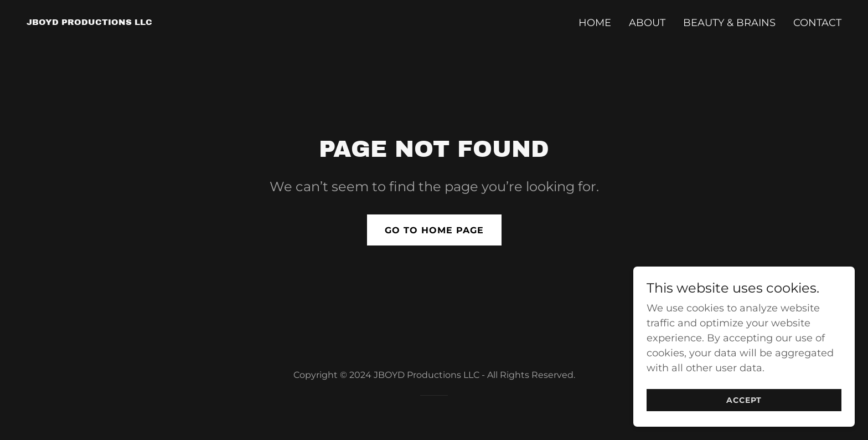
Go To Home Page (434, 230)
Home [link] (595, 23)
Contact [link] (817, 23)
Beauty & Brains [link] (729, 23)
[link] (89, 22)
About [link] (647, 23)
